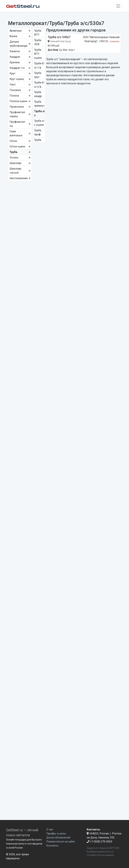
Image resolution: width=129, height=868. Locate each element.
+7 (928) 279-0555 (99, 842)
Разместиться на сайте (61, 842)
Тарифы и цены (56, 833)
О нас (50, 829)
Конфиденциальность (99, 852)
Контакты (52, 846)
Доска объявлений (58, 838)
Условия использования (100, 855)
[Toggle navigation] (118, 6)
